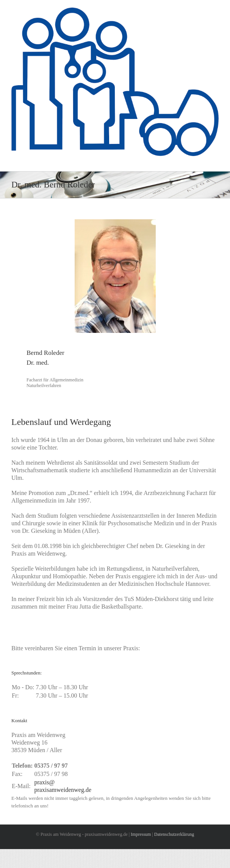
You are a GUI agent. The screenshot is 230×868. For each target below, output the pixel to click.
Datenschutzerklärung (174, 834)
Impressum (141, 834)
